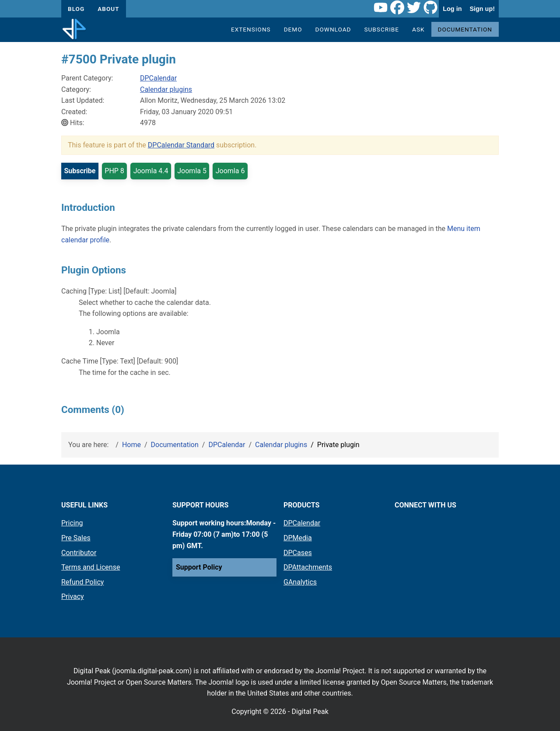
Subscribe (381, 29)
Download (333, 29)
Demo (293, 29)
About (108, 9)
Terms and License (91, 567)
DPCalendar (158, 78)
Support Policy (199, 567)
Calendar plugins (166, 89)
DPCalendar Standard (181, 145)
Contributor (79, 553)
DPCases (298, 553)
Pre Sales (76, 538)
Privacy (73, 596)
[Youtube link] (381, 9)
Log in (452, 9)
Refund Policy (82, 582)
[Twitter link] (414, 9)
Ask (418, 29)
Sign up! (482, 9)
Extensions (251, 29)
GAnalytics (300, 582)
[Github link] (430, 9)
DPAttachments (308, 567)
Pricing (72, 523)
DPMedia (298, 538)
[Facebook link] (397, 9)
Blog (76, 9)
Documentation (465, 29)
